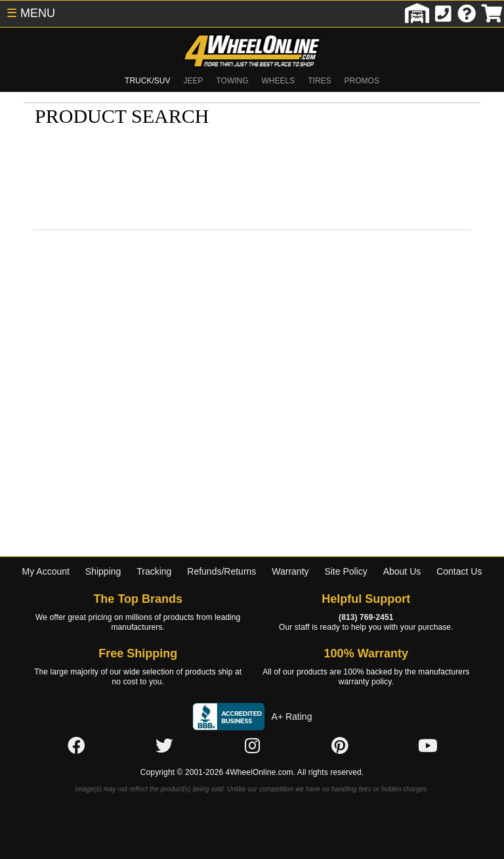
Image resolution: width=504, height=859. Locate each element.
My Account (46, 571)
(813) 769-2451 (366, 617)
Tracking (154, 571)
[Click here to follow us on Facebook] (76, 747)
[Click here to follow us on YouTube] (428, 747)
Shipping (103, 571)
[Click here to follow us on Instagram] (252, 747)
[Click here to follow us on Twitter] (164, 747)
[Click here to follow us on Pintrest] (340, 747)
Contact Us (459, 571)
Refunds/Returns (221, 571)
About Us (402, 571)
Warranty (290, 571)
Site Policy (346, 571)
